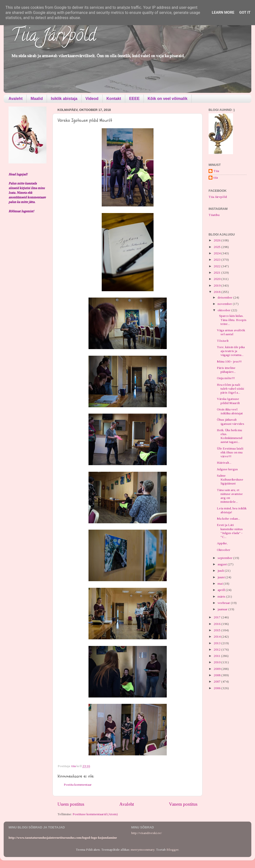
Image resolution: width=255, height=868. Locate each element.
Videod (92, 99)
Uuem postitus (71, 804)
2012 (217, 649)
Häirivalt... (224, 463)
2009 (217, 669)
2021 (217, 273)
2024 (217, 253)
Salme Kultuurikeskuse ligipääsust (230, 479)
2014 (217, 637)
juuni (222, 577)
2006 (217, 688)
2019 (217, 285)
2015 (217, 630)
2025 (217, 247)
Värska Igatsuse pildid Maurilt (228, 401)
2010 (217, 662)
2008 (217, 675)
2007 (217, 681)
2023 (217, 260)
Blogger (172, 850)
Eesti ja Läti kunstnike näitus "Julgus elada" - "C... (230, 531)
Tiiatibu (214, 215)
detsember (225, 297)
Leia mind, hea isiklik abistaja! (232, 510)
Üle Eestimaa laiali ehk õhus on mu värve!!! (230, 452)
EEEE (134, 99)
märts (222, 596)
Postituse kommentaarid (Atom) (95, 814)
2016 (217, 624)
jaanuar (223, 609)
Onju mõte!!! (226, 378)
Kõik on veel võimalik (168, 99)
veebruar (224, 603)
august (223, 564)
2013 (217, 643)
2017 (217, 617)
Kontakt (114, 99)
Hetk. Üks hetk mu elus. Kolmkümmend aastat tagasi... (230, 436)
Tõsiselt (223, 341)
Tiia (216, 171)
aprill (222, 590)
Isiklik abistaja (64, 99)
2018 (217, 292)
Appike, (222, 543)
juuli (221, 571)
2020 (217, 279)
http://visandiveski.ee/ (147, 833)
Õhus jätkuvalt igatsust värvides (231, 422)
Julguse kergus (227, 469)
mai (221, 584)
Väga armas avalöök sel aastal (231, 332)
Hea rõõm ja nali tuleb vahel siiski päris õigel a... (230, 389)
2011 (217, 656)
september (225, 558)
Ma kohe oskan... (228, 519)
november (225, 304)
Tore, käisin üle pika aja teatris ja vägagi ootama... (231, 351)
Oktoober (224, 550)
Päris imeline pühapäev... (226, 370)
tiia (216, 177)
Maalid (37, 99)
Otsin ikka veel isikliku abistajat (230, 411)
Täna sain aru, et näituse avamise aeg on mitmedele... (230, 496)
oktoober (224, 310)
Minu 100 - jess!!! (229, 361)
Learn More (223, 12)
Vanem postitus (183, 804)
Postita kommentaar (78, 785)
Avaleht (16, 99)
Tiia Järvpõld (53, 37)
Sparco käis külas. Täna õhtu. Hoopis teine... (232, 320)
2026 (217, 240)
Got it (245, 12)
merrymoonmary (143, 850)
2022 (217, 266)
